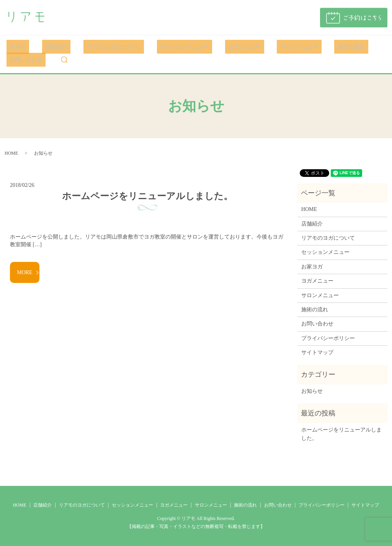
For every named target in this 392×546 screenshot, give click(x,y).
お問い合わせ (348, 47)
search (12, 60)
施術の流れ (306, 47)
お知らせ (312, 391)
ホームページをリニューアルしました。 (147, 196)
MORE (24, 272)
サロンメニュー (261, 47)
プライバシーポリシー (328, 338)
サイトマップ (317, 352)
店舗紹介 (46, 47)
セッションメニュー (160, 47)
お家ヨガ (312, 266)
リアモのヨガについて (96, 47)
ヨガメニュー (213, 47)
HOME (14, 47)
